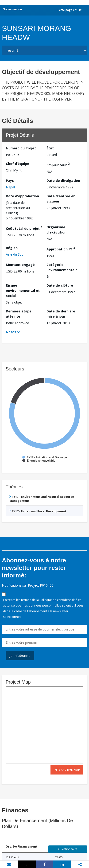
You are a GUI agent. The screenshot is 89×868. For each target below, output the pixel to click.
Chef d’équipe (17, 164)
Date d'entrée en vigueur (61, 199)
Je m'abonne (20, 656)
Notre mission (12, 9)
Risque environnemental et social (23, 290)
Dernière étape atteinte (19, 314)
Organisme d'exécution (56, 230)
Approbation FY (61, 248)
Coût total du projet (24, 228)
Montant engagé (20, 265)
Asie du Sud (15, 254)
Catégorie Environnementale (62, 267)
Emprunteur (58, 164)
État (50, 148)
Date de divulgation (63, 181)
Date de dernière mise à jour (61, 314)
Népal (10, 187)
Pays (10, 181)
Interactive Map (67, 770)
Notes (11, 332)
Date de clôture (60, 285)
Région (12, 248)
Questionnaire (68, 849)
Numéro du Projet (21, 148)
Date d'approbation (22, 196)
